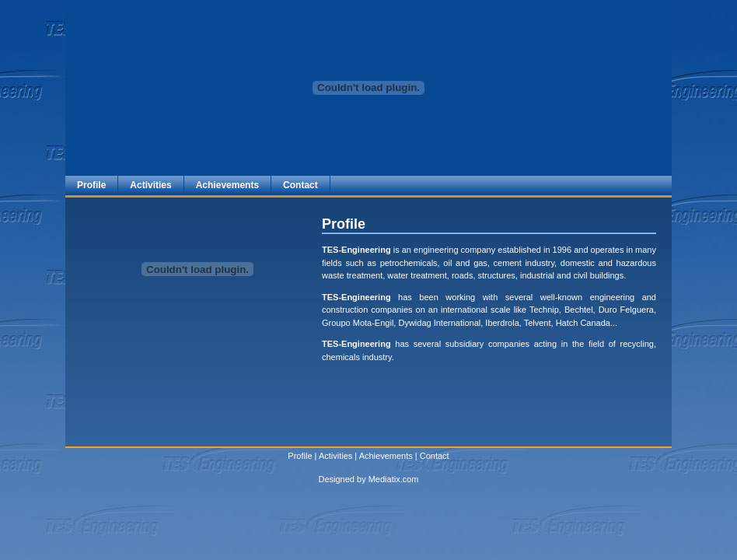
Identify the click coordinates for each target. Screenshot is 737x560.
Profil (297, 456)
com (411, 479)
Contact (300, 185)
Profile (91, 185)
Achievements (227, 185)
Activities (150, 185)
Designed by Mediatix (359, 479)
